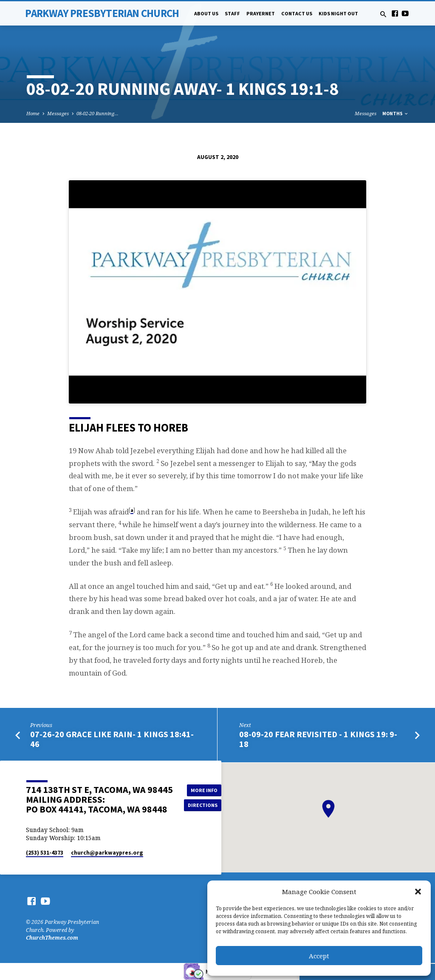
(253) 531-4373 (45, 853)
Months (395, 114)
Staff (232, 13)
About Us (206, 13)
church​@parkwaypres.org (107, 853)
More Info (203, 790)
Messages (58, 113)
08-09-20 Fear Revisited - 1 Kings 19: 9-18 (318, 739)
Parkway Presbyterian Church (102, 13)
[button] (418, 892)
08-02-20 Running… (97, 113)
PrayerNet (261, 13)
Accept (319, 956)
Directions (203, 805)
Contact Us (297, 13)
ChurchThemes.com (52, 938)
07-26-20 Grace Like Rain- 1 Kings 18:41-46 (112, 739)
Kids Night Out (338, 13)
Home (33, 113)
